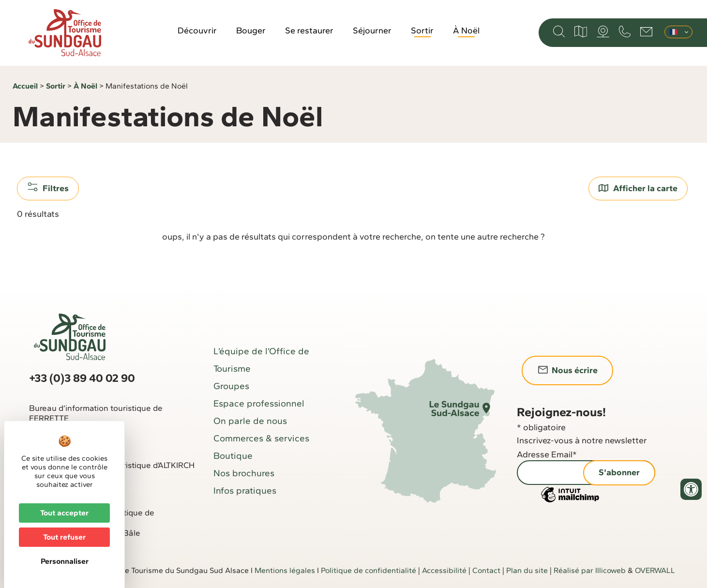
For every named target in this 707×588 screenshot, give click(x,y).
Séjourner (372, 30)
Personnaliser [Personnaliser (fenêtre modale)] (65, 561)
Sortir (422, 30)
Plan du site (527, 570)
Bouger (251, 30)
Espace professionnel (259, 403)
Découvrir (197, 30)
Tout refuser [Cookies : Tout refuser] (64, 537)
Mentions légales (285, 570)
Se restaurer (309, 30)
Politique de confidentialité (369, 570)
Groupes (231, 386)
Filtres (48, 188)
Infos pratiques (245, 490)
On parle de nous (250, 421)
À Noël (466, 30)
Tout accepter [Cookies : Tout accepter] (64, 513)
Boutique (233, 456)
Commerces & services (261, 438)
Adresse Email (547, 454)
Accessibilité (444, 570)
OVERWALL (655, 570)
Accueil (25, 86)
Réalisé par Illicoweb (590, 570)
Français (674, 32)
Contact (486, 570)
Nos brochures (244, 473)
